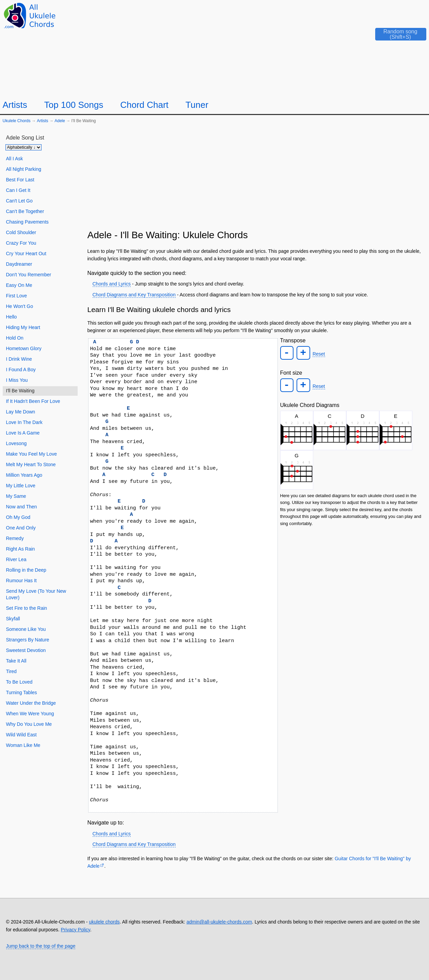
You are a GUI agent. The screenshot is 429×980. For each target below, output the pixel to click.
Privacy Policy (76, 930)
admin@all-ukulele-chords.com (219, 922)
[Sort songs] (23, 147)
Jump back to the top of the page (41, 946)
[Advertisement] (256, 179)
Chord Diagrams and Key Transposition (134, 295)
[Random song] (396, 36)
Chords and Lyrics (112, 284)
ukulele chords (104, 922)
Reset (319, 354)
